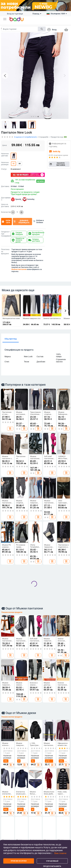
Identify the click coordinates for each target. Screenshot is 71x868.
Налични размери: (5, 161)
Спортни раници (30, 837)
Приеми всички (19, 861)
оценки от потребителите (25, 135)
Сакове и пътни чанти (30, 815)
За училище (41, 840)
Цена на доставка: (5, 203)
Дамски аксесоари (19, 808)
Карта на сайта (7, 816)
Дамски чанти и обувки (29, 799)
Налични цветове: (5, 153)
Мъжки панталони (19, 267)
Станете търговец (7, 802)
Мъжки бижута (63, 826)
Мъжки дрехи (17, 802)
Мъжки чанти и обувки (29, 807)
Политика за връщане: (5, 249)
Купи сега (6, 219)
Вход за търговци (15, 14)
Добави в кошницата (21, 219)
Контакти (7, 828)
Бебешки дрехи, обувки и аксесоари (42, 825)
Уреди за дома (52, 837)
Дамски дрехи (18, 795)
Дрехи (17, 790)
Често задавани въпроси (7, 809)
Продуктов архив (7, 823)
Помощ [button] (37, 14)
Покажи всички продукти (12, 522)
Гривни (63, 831)
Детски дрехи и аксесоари (42, 801)
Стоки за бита (52, 812)
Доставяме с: (5, 197)
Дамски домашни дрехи (18, 830)
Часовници (65, 814)
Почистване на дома (54, 798)
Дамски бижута (64, 819)
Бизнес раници (29, 823)
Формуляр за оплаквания (8, 835)
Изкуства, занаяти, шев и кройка (53, 821)
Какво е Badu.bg (6, 795)
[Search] (20, 29)
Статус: (4, 167)
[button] (5, 19)
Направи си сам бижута (64, 801)
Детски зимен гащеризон (19, 822)
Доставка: (5, 184)
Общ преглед (11, 337)
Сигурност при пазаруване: (5, 232)
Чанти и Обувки (30, 792)
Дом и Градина (53, 792)
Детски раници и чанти (41, 816)
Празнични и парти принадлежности (56, 830)
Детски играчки (41, 833)
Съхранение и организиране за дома (54, 805)
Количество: (5, 210)
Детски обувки (40, 808)
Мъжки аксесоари (19, 814)
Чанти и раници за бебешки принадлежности (33, 830)
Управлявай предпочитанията (52, 862)
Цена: (5, 143)
